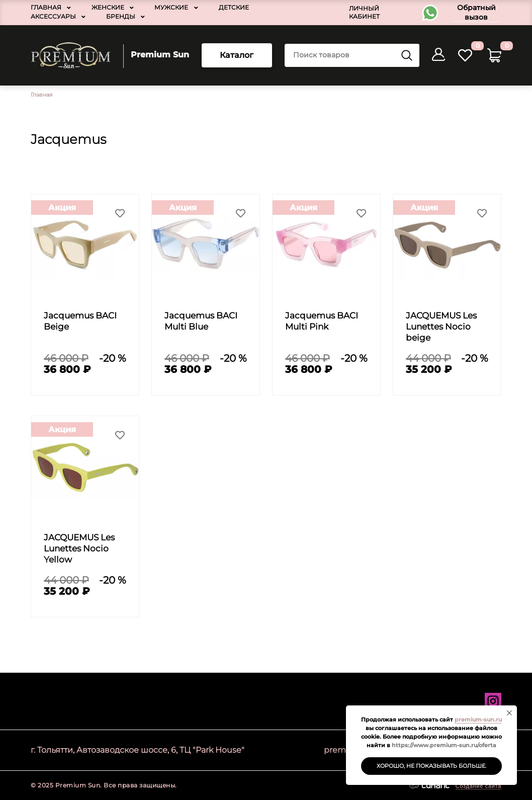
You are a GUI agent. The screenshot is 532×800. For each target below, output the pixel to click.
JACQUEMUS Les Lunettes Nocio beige (441, 327)
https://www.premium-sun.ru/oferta (444, 745)
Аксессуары (53, 16)
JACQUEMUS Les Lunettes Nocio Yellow (79, 548)
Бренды (121, 16)
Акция (62, 208)
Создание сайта (478, 786)
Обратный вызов (476, 12)
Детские (234, 7)
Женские (108, 7)
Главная (46, 7)
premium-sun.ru (478, 719)
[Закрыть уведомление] (509, 713)
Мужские (171, 7)
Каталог (237, 55)
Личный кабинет (364, 12)
